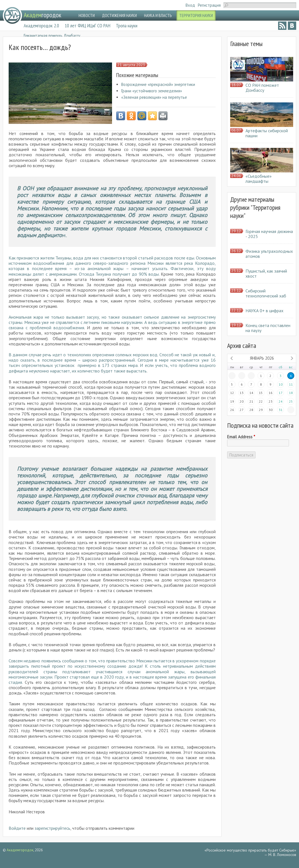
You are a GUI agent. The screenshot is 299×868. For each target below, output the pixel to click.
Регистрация (209, 5)
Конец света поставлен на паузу (268, 328)
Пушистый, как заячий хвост (266, 273)
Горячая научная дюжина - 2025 (269, 234)
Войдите (17, 828)
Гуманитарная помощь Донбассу (52, 36)
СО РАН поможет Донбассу (262, 88)
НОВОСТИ (87, 15)
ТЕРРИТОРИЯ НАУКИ (196, 15)
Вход (190, 5)
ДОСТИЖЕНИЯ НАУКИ (119, 15)
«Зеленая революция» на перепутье (154, 97)
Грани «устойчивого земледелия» (152, 91)
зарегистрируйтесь (52, 828)
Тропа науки (127, 26)
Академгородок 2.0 (41, 26)
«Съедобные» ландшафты (259, 179)
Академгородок (20, 850)
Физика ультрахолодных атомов (269, 254)
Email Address (241, 437)
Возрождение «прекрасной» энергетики (158, 84)
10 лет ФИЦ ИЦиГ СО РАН (87, 26)
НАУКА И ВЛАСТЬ (158, 15)
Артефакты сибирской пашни (267, 133)
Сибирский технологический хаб (266, 293)
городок (42, 15)
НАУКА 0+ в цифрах (264, 311)
